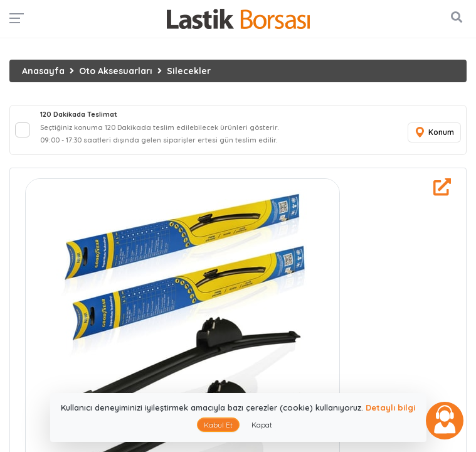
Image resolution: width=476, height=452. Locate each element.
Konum (434, 133)
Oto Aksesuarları (116, 71)
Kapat (262, 425)
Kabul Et (218, 425)
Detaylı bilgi (390, 407)
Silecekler (189, 71)
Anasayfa (43, 71)
